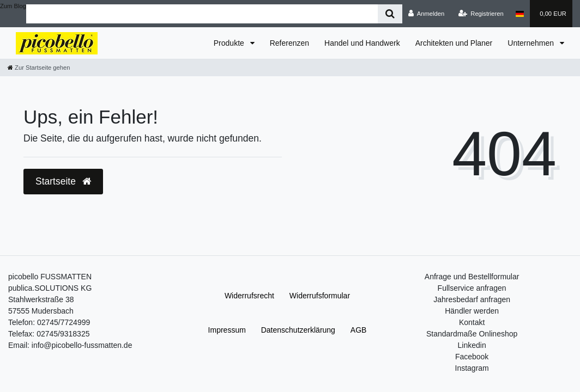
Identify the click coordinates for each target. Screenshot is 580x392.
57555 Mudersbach (41, 311)
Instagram (472, 368)
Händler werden (472, 311)
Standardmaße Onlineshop (472, 334)
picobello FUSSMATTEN (50, 277)
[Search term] (202, 14)
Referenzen (289, 43)
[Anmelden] (427, 14)
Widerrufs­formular (320, 296)
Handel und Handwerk (362, 43)
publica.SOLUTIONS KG (50, 288)
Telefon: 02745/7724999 (49, 322)
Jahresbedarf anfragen (472, 299)
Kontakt (472, 322)
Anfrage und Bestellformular (472, 277)
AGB (359, 330)
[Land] (520, 14)
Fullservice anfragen (472, 288)
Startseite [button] (63, 181)
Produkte (230, 43)
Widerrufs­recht (249, 296)
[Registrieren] (481, 14)
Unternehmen (532, 43)
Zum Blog (13, 6)
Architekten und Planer (454, 43)
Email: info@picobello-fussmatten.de (70, 345)
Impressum (227, 330)
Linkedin (472, 345)
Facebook (472, 357)
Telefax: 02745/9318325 (49, 334)
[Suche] (390, 14)
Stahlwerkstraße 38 (41, 299)
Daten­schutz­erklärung (298, 330)
